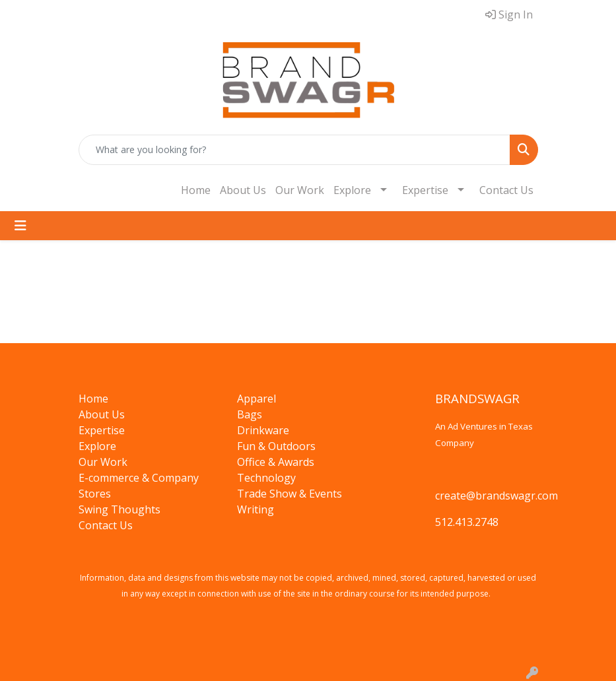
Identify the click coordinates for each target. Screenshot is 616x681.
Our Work (300, 190)
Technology (266, 478)
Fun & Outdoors (276, 446)
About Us (243, 190)
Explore (352, 190)
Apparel (257, 399)
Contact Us (506, 190)
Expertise (425, 190)
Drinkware (263, 430)
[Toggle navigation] (20, 226)
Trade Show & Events (290, 494)
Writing (256, 509)
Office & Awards (276, 462)
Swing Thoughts (120, 509)
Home (196, 190)
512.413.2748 (467, 522)
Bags (250, 414)
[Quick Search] (294, 150)
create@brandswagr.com (496, 496)
